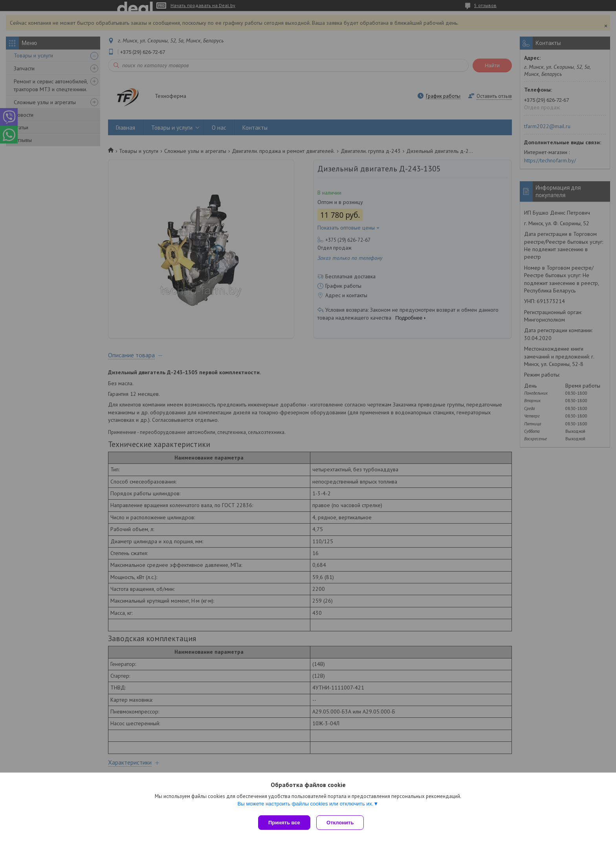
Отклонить (342, 823)
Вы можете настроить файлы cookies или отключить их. (305, 805)
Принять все (284, 823)
